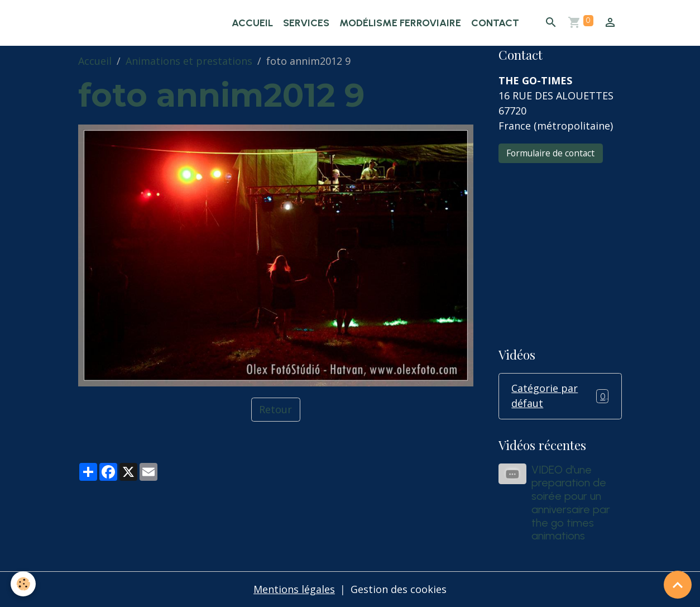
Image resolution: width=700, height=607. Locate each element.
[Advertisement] (560, 247)
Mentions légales (294, 589)
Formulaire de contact (550, 153)
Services (306, 23)
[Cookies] (24, 584)
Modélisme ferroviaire (400, 23)
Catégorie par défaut (560, 396)
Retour (275, 409)
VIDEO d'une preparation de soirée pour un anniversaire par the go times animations (571, 503)
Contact (495, 23)
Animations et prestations (189, 61)
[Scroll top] (678, 585)
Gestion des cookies (399, 589)
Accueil (252, 23)
